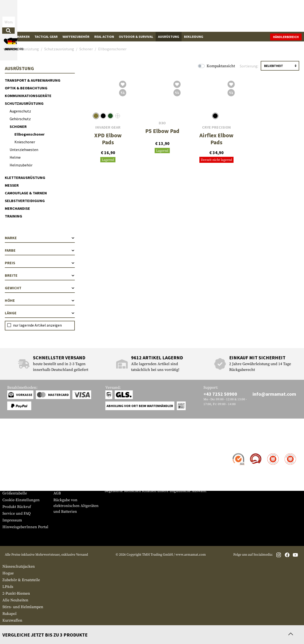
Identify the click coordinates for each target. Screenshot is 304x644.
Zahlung (9, 467)
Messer (12, 185)
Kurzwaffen (12, 620)
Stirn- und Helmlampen (23, 607)
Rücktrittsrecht (66, 486)
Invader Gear (108, 127)
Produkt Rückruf (17, 507)
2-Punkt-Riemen (16, 593)
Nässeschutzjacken (19, 566)
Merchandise (17, 208)
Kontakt (9, 454)
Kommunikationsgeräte (28, 96)
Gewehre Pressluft (18, 627)
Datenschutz (64, 480)
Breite (40, 275)
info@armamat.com (274, 394)
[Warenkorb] (274, 16)
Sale (8, 37)
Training (13, 216)
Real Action (104, 37)
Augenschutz (20, 111)
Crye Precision (216, 127)
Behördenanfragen (70, 473)
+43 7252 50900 (220, 394)
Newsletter (12, 486)
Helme (15, 157)
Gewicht (40, 288)
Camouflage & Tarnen (26, 193)
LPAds (8, 587)
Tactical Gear (46, 37)
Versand (9, 460)
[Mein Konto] (235, 16)
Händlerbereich (286, 37)
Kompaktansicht (221, 66)
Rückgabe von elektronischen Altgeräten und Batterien (76, 506)
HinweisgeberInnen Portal (25, 527)
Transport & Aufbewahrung (33, 80)
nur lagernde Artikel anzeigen (37, 325)
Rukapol (9, 614)
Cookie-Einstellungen (21, 500)
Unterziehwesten (24, 150)
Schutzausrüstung (24, 103)
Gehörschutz (20, 119)
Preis (40, 263)
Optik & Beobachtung (26, 88)
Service (12, 444)
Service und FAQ (16, 513)
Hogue (8, 573)
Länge (40, 313)
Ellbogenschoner (29, 134)
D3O (162, 123)
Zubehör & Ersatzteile (21, 580)
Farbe (40, 250)
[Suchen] (166, 16)
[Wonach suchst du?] (128, 15)
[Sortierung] (280, 66)
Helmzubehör (21, 165)
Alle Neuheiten (15, 600)
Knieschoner (25, 142)
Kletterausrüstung (25, 177)
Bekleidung (194, 37)
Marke (40, 238)
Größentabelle (15, 493)
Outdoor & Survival (136, 37)
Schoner (18, 126)
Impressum (12, 520)
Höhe (40, 300)
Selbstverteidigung (25, 201)
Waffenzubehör (76, 37)
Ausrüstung (169, 37)
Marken (23, 37)
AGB (57, 493)
